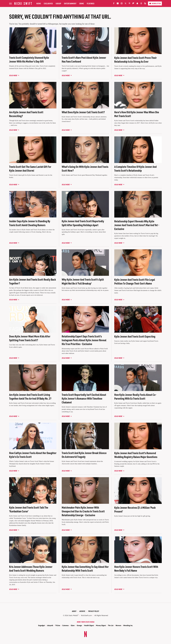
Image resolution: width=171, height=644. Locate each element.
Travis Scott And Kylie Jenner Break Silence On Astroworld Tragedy (84, 455)
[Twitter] (126, 4)
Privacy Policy (94, 611)
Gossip (58, 3)
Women (118, 625)
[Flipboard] (133, 4)
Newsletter (155, 3)
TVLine (58, 625)
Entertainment (70, 3)
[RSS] (145, 4)
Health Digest (89, 625)
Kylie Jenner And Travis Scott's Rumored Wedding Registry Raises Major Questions (136, 455)
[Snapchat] (137, 4)
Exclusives (48, 3)
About (74, 611)
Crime (82, 3)
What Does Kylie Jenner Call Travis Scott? (83, 112)
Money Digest (101, 625)
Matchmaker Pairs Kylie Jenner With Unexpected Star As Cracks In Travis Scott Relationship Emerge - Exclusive (83, 511)
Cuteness (65, 625)
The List (111, 625)
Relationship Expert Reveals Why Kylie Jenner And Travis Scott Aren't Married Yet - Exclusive (137, 225)
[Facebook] (114, 4)
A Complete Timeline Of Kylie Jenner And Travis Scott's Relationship (135, 169)
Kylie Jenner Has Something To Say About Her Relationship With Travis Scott (85, 569)
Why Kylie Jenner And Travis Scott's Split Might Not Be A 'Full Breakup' (83, 281)
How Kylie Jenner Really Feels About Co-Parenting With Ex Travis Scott (135, 397)
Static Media (73, 615)
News (39, 3)
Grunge (79, 625)
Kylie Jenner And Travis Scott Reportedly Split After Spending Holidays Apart (83, 223)
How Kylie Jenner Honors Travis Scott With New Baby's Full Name (136, 569)
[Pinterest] (129, 4)
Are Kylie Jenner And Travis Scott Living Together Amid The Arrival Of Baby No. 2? (30, 397)
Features (91, 3)
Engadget (41, 625)
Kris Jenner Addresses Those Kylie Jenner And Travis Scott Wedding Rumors (31, 569)
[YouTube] (118, 4)
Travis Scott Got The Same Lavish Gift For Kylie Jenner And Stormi (30, 169)
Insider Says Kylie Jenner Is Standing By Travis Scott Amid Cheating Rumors (30, 223)
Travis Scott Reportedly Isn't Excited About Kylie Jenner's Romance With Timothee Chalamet (84, 398)
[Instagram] (122, 4)
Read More (13, 75)
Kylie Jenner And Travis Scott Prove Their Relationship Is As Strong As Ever (135, 60)
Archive (82, 611)
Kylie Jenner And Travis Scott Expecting (135, 336)
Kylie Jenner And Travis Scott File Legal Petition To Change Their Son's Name (135, 281)
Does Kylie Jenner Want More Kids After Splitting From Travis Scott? (30, 338)
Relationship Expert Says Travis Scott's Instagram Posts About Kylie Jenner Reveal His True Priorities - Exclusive (84, 340)
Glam (73, 625)
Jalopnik (50, 625)
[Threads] (141, 4)
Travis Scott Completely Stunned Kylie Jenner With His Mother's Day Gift (29, 59)
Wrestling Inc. (128, 625)
